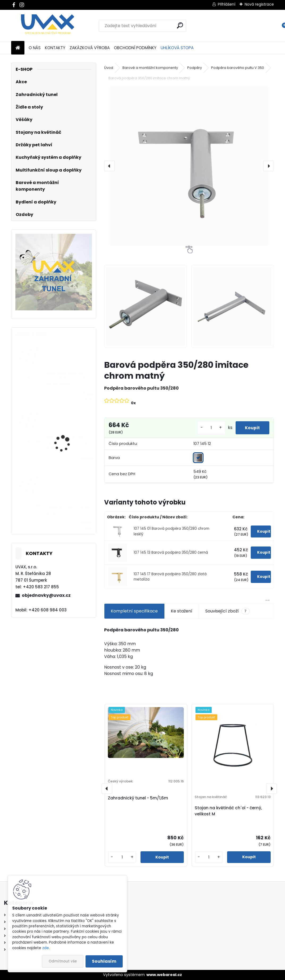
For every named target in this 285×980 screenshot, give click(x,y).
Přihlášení (227, 4)
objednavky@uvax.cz (46, 595)
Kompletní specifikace (134, 611)
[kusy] (209, 428)
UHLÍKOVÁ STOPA (177, 48)
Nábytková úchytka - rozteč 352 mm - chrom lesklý (68, 508)
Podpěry (195, 68)
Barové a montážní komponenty (150, 68)
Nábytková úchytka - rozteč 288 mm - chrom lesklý (68, 443)
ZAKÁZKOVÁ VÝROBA (90, 48)
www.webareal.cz (164, 975)
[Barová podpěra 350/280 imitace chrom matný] (189, 166)
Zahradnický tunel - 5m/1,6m (138, 798)
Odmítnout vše (63, 961)
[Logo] (48, 26)
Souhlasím (104, 961)
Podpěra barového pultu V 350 (238, 68)
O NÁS (35, 48)
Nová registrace (259, 4)
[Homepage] (18, 48)
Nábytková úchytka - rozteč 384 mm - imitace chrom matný (69, 378)
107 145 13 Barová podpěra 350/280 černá (171, 552)
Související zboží (227, 611)
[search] (180, 25)
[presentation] (109, 166)
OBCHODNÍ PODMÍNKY (135, 48)
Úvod (109, 68)
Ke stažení (182, 611)
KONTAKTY (55, 48)
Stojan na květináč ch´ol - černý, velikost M (228, 811)
